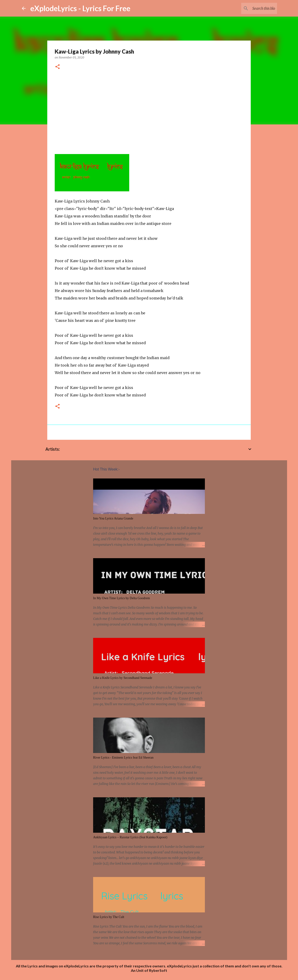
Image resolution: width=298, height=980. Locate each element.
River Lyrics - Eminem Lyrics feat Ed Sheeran (123, 758)
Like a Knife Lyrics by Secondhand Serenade (123, 678)
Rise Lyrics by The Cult (109, 917)
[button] (58, 67)
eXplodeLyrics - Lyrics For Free (80, 8)
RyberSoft (158, 970)
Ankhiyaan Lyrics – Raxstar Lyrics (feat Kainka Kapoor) (130, 837)
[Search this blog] (253, 8)
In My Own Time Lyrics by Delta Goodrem (122, 598)
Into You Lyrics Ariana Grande (113, 518)
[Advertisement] (149, 110)
